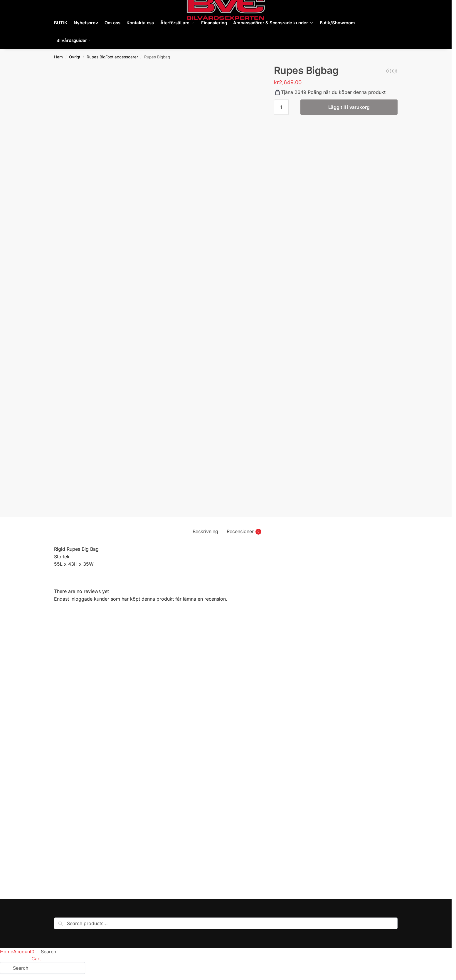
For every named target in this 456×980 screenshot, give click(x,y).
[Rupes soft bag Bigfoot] (389, 71)
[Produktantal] (281, 107)
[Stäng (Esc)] (17, 971)
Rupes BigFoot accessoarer (112, 57)
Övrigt (75, 57)
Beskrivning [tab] (205, 531)
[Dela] (12, 971)
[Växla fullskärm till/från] (7, 971)
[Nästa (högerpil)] (7, 978)
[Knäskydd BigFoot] (395, 71)
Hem (58, 57)
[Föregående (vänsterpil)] (2, 978)
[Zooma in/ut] (2, 971)
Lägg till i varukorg (349, 107)
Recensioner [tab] (244, 532)
